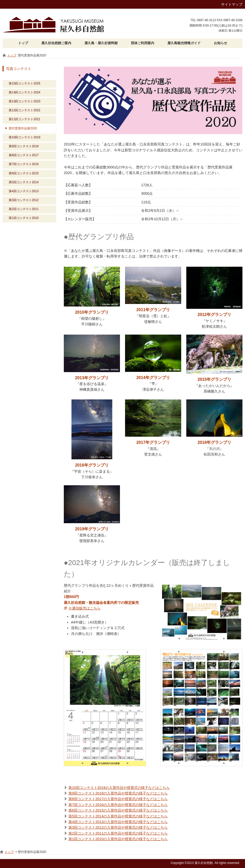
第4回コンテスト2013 (24, 191)
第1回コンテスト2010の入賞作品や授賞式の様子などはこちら (118, 839)
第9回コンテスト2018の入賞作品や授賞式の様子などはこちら (118, 793)
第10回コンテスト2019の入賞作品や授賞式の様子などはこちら (119, 788)
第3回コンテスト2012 (24, 200)
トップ (23, 43)
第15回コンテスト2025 (24, 83)
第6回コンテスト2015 (24, 173)
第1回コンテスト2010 (24, 218)
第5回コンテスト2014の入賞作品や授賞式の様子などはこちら (118, 816)
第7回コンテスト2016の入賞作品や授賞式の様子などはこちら (118, 805)
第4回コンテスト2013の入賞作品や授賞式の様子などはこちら (118, 822)
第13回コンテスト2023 (24, 101)
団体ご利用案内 (143, 43)
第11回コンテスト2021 (24, 119)
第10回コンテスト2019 (24, 137)
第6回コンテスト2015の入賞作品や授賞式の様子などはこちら (118, 810)
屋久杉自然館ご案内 (56, 43)
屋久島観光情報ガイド (184, 43)
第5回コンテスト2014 (24, 182)
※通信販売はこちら (84, 608)
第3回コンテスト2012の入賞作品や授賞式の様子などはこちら (118, 827)
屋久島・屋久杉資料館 (101, 43)
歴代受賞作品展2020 (23, 128)
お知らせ (220, 43)
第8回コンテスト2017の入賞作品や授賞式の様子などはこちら (118, 799)
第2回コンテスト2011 (24, 209)
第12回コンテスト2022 (24, 110)
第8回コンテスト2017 (24, 155)
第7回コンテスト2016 (24, 164)
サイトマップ (232, 4)
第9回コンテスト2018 (24, 146)
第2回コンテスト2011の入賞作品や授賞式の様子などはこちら (118, 833)
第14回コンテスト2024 (24, 92)
